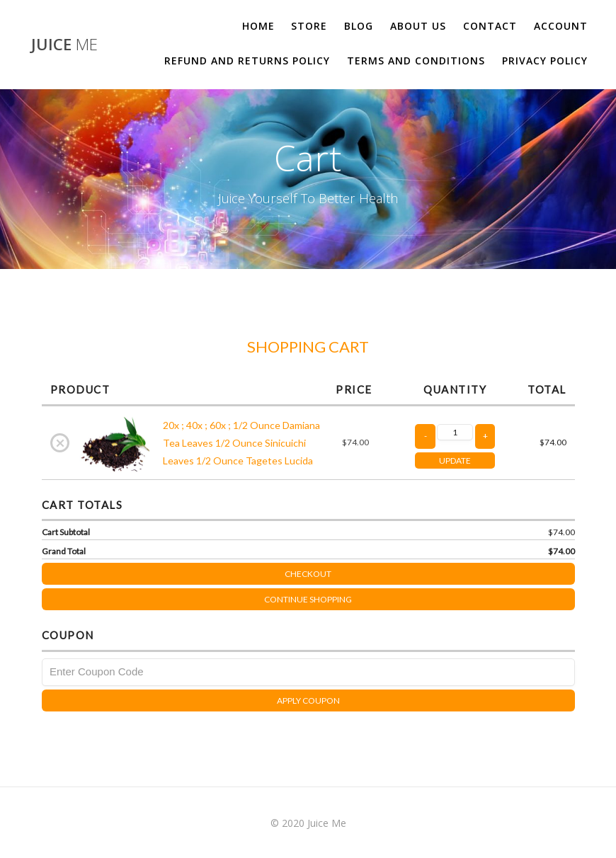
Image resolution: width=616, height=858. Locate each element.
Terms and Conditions (416, 61)
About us (418, 26)
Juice (64, 45)
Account (561, 26)
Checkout (430, 571)
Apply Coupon (308, 700)
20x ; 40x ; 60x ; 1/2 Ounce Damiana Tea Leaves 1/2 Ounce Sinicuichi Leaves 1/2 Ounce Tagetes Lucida (241, 443)
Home (258, 26)
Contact (490, 26)
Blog (359, 26)
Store (309, 26)
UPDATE (455, 461)
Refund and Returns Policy (247, 61)
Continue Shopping (308, 599)
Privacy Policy (545, 61)
